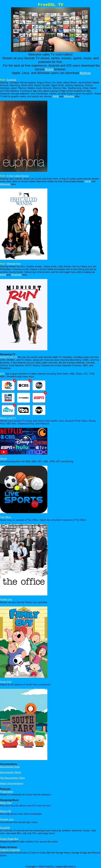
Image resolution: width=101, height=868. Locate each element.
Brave (49, 69)
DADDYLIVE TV (9, 357)
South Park (6, 682)
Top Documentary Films (12, 778)
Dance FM (5, 811)
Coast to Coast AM (10, 850)
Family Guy (6, 600)
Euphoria (11, 80)
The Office (5, 517)
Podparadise (7, 792)
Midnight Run (14, 264)
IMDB (56, 96)
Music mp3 (6, 803)
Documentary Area (10, 767)
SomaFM (5, 828)
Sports (3, 459)
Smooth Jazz (7, 819)
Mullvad (85, 73)
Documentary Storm (11, 772)
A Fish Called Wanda (18, 176)
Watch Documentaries (12, 783)
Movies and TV (8, 418)
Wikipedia (69, 96)
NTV (2, 374)
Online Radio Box (9, 839)
